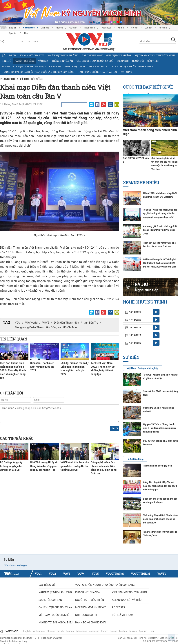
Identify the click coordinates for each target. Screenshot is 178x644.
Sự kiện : (10, 560)
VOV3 (67, 574)
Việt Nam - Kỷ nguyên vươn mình (155, 55)
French (59, 28)
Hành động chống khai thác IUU (97, 72)
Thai (152, 631)
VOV (18, 323)
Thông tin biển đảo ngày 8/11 (158, 466)
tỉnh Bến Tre (91, 323)
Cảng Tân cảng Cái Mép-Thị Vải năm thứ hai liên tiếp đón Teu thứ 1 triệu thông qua (160, 486)
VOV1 (38, 574)
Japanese (106, 28)
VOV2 (52, 574)
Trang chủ (8, 79)
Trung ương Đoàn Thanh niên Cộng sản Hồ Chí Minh (47, 327)
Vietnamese (29, 28)
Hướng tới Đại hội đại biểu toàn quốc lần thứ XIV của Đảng (38, 72)
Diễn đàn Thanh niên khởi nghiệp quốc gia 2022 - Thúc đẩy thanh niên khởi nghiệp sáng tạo (13, 370)
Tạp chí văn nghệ (92, 55)
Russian (163, 28)
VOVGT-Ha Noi (115, 574)
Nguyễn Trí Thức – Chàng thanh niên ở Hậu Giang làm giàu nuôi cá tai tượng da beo (160, 428)
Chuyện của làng (123, 585)
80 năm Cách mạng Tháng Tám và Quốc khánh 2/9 (32, 66)
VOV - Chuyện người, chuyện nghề (132, 66)
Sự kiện (131, 357)
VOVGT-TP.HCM (140, 574)
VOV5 (46, 323)
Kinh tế (6, 61)
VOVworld (31, 323)
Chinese (45, 28)
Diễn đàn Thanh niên (66, 323)
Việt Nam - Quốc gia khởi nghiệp (143, 368)
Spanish (143, 631)
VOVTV (162, 574)
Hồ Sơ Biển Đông (135, 459)
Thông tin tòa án (62, 61)
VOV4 (81, 574)
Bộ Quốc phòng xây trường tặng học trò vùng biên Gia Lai (11, 466)
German (73, 28)
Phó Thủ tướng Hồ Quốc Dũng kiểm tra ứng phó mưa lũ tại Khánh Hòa (44, 466)
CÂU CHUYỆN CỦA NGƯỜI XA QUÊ (95, 61)
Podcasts (123, 61)
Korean (135, 28)
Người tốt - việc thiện (146, 61)
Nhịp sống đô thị (98, 66)
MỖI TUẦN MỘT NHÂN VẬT (91, 607)
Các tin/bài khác (17, 438)
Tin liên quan (14, 339)
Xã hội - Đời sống (25, 61)
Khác (126, 72)
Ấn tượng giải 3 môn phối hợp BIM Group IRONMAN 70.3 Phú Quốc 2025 (160, 230)
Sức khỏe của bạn (50, 600)
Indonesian (89, 28)
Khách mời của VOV (32, 55)
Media (13, 55)
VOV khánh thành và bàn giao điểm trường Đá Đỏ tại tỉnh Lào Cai (75, 466)
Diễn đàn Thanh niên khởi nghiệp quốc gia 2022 (42, 367)
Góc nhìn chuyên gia (15, 565)
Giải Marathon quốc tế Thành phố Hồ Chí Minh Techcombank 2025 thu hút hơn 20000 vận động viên (160, 263)
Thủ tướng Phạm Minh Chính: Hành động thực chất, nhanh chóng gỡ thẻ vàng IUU (161, 519)
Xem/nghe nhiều (141, 183)
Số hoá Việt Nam (75, 66)
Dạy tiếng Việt (48, 585)
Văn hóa (43, 61)
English (13, 28)
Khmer (121, 28)
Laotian (149, 28)
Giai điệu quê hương (119, 55)
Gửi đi (115, 428)
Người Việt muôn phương (63, 55)
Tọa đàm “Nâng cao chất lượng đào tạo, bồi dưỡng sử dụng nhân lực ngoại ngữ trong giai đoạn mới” (160, 214)
